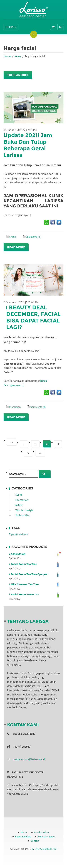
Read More (16, 247)
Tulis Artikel (18, 75)
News (18, 56)
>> (40, 453)
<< (11, 442)
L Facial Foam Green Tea (35, 594)
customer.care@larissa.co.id (29, 759)
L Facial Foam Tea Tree (35, 564)
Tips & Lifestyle (24, 510)
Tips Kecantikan (18, 534)
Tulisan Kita (22, 515)
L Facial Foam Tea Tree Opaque (35, 574)
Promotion (15, 407)
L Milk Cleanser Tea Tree (35, 584)
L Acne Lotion (35, 554)
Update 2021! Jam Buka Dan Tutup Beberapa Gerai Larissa (28, 145)
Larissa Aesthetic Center (45, 849)
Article (13, 237)
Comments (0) (33, 237)
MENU (11, 27)
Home (7, 56)
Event (19, 495)
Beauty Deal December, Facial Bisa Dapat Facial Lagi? (33, 317)
